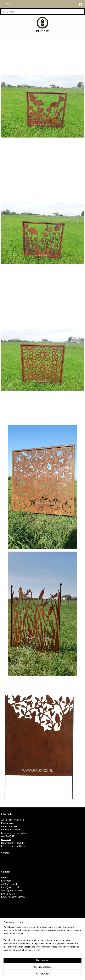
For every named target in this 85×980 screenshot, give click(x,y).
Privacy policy (8, 823)
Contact (5, 853)
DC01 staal (6, 840)
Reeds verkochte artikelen (13, 846)
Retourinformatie (9, 826)
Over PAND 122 (8, 836)
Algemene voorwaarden (13, 820)
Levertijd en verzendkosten (14, 833)
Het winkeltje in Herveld (12, 843)
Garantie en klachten (11, 830)
